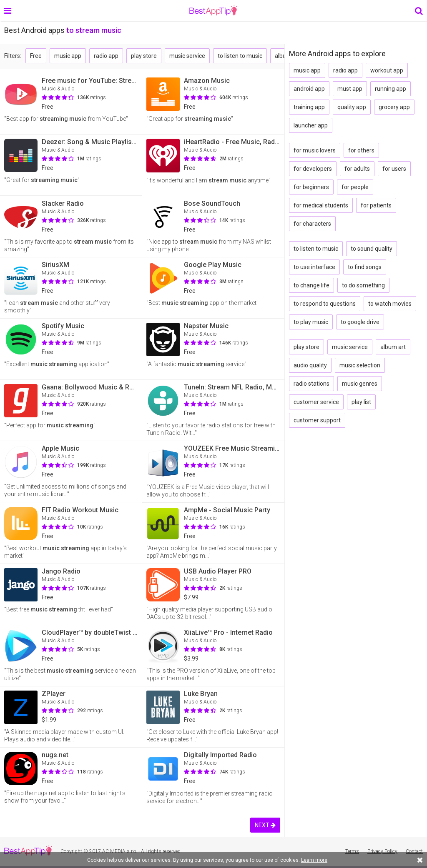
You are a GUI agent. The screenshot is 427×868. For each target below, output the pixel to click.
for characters (312, 224)
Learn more (314, 860)
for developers (313, 169)
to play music (311, 322)
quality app (352, 107)
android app (309, 89)
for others (361, 150)
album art (393, 347)
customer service (316, 402)
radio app (106, 56)
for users (394, 169)
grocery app (394, 107)
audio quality (310, 365)
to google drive (360, 322)
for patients (376, 205)
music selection (360, 365)
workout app (387, 70)
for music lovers (315, 150)
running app (391, 89)
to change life (311, 285)
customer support (317, 420)
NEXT (265, 825)
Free (36, 56)
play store (144, 56)
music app (68, 56)
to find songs (365, 267)
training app (309, 107)
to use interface (314, 267)
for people (355, 187)
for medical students (321, 205)
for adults (357, 169)
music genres (360, 384)
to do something (363, 285)
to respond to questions (325, 304)
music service (187, 56)
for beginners (311, 187)
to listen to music (240, 56)
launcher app (311, 125)
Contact (414, 851)
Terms (352, 851)
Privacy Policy (382, 851)
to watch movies (390, 304)
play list (361, 402)
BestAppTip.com (213, 10)
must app (350, 89)
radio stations (311, 384)
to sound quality (372, 249)
